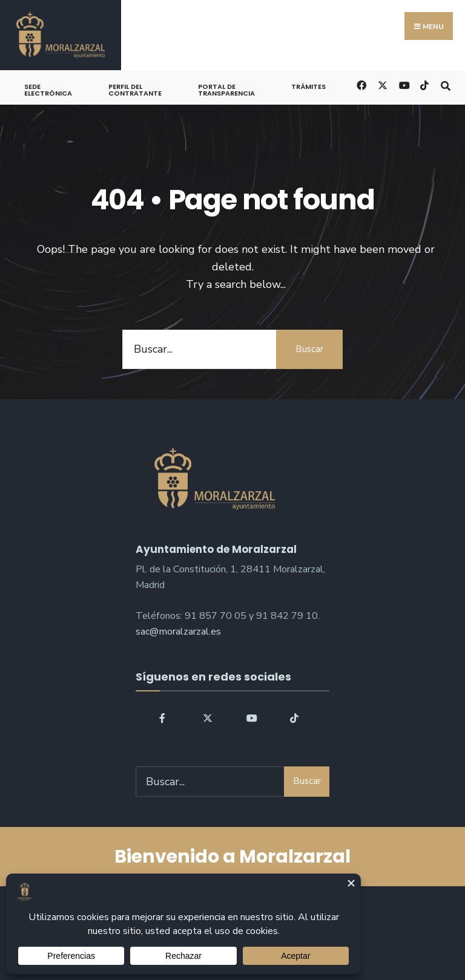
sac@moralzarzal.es (178, 632)
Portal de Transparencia (226, 90)
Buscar (309, 349)
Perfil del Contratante (135, 90)
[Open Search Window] (445, 84)
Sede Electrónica (48, 90)
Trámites (308, 87)
